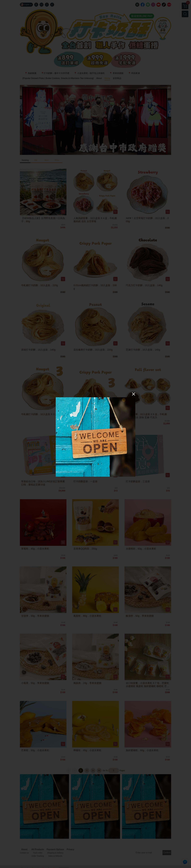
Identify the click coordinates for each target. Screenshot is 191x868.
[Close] (134, 394)
